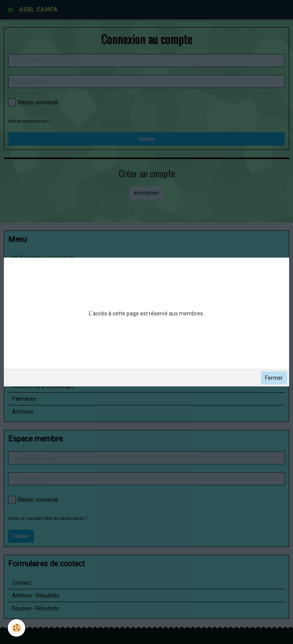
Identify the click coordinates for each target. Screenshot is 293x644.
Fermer (274, 378)
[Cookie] (16, 628)
